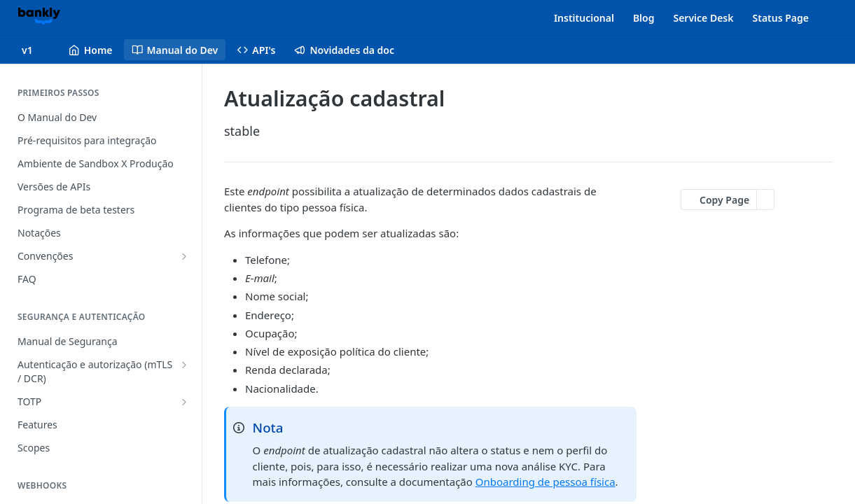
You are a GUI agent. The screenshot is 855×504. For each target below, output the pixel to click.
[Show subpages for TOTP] (184, 402)
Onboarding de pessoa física (545, 482)
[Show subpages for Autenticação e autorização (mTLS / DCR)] (184, 365)
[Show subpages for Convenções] (184, 256)
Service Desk (703, 18)
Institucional (584, 18)
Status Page (781, 18)
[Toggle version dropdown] (36, 50)
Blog (644, 18)
